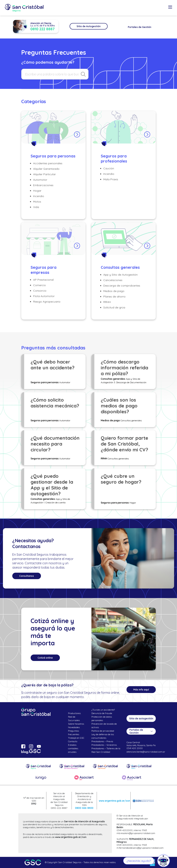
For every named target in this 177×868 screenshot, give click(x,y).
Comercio (39, 285)
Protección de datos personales (102, 718)
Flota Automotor (44, 296)
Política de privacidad (103, 731)
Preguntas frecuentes (74, 733)
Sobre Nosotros (76, 724)
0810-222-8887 (59, 808)
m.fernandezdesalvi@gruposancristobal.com (140, 848)
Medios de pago (114, 291)
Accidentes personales (48, 163)
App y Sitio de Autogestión (120, 275)
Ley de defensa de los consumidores (103, 736)
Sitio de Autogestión (89, 26)
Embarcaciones (43, 185)
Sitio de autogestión (141, 718)
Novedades (74, 727)
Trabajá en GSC (76, 738)
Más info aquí (141, 690)
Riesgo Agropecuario (47, 302)
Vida (36, 207)
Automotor (40, 180)
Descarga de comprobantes (122, 286)
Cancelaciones (113, 280)
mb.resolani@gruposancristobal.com (136, 833)
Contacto (73, 741)
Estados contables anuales (73, 748)
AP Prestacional (43, 280)
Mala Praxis (111, 179)
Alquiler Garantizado (46, 169)
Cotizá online (45, 658)
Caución (109, 168)
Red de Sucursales (74, 718)
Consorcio (40, 291)
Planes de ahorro (114, 296)
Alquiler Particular (44, 174)
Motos (37, 202)
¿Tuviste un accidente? (103, 710)
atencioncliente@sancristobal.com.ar (146, 752)
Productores (74, 713)
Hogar (37, 191)
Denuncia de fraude (102, 713)
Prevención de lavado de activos (104, 726)
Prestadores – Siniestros (104, 745)
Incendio (39, 196)
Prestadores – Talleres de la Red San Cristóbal (106, 750)
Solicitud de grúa (114, 307)
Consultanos (27, 576)
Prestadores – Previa (102, 741)
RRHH (107, 302)
